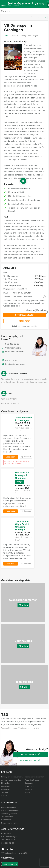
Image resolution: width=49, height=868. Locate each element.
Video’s (4, 771)
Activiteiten (6, 765)
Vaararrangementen (9, 789)
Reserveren (25, 321)
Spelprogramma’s (8, 838)
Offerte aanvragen (25, 315)
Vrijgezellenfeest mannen (12, 855)
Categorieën (30, 759)
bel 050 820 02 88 (30, 736)
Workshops (6, 844)
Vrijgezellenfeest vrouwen (12, 859)
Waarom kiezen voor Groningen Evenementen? (20, 703)
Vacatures (29, 765)
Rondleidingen (7, 841)
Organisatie (6, 762)
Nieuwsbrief (6, 759)
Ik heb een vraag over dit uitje (25, 326)
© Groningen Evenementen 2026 (15, 828)
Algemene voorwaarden (34, 752)
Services (5, 768)
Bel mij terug (9, 360)
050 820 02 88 (12, 344)
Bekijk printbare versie (13, 364)
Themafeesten (7, 792)
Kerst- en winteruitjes (10, 798)
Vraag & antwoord (32, 755)
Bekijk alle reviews (10, 403)
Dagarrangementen (9, 783)
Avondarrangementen (10, 786)
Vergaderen (6, 795)
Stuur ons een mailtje (13, 352)
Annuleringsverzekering (11, 755)
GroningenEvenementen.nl (20, 4)
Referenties (29, 762)
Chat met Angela (11, 348)
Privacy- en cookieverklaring (12, 752)
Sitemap (28, 768)
